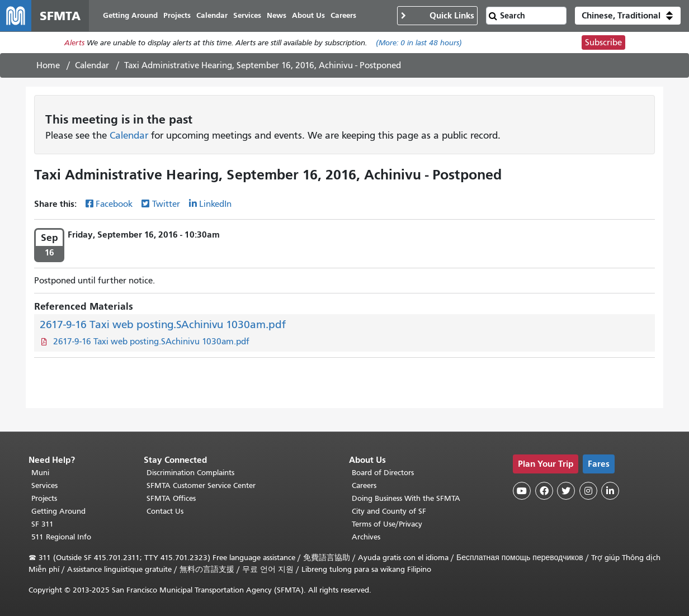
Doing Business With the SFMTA (406, 498)
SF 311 (43, 524)
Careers (364, 485)
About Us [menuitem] (308, 15)
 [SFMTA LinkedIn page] (610, 491)
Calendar (92, 65)
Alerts (74, 43)
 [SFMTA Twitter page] (566, 491)
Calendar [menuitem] (212, 15)
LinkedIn (215, 204)
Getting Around (58, 511)
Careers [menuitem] (343, 15)
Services (44, 485)
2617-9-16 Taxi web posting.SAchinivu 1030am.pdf (163, 324)
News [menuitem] (277, 15)
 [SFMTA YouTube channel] (522, 491)
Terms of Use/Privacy (387, 524)
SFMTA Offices (171, 498)
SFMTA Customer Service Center (201, 485)
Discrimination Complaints (190, 473)
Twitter (166, 204)
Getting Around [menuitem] (130, 15)
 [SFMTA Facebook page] (544, 491)
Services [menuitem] (247, 15)
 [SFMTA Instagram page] (588, 491)
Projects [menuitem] (177, 15)
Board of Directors (383, 473)
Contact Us (165, 511)
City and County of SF (389, 511)
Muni (40, 473)
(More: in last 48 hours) (419, 43)
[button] (628, 16)
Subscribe (603, 42)
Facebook (114, 204)
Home (48, 65)
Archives (366, 537)
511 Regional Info (61, 537)
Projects (44, 498)
